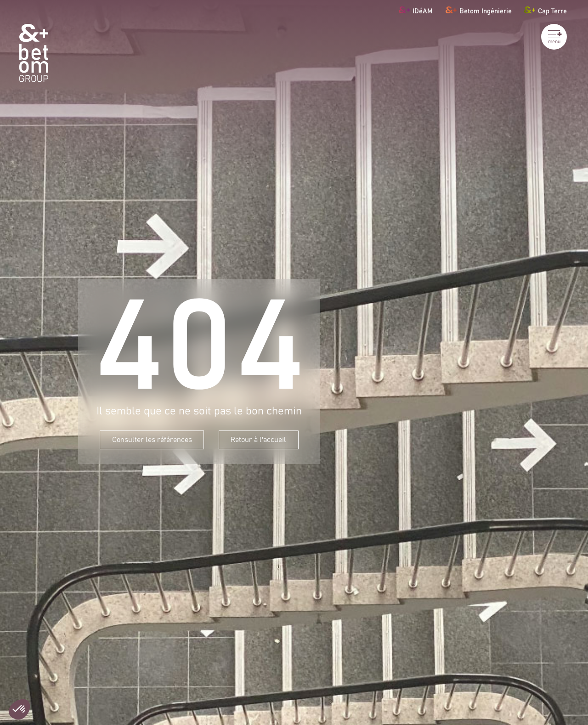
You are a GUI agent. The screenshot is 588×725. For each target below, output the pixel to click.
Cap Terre (546, 10)
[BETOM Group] (34, 53)
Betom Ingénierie (479, 10)
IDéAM (416, 10)
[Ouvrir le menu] (554, 37)
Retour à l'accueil (258, 440)
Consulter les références (152, 440)
